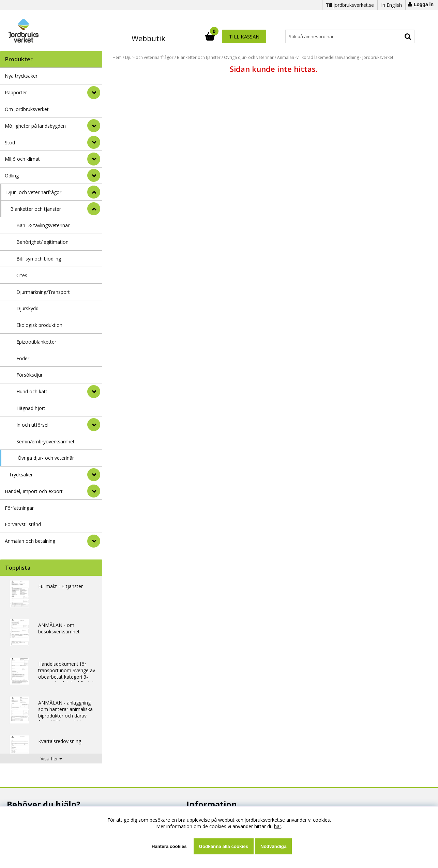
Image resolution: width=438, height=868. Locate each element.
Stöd (10, 143)
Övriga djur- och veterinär (46, 458)
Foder (23, 358)
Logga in (424, 4)
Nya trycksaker (21, 76)
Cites (22, 275)
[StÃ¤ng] (94, 192)
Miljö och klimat (22, 159)
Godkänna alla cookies (224, 846)
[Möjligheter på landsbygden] (94, 126)
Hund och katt (32, 391)
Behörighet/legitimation (42, 242)
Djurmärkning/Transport (43, 292)
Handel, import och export (34, 491)
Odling (12, 176)
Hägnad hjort (31, 408)
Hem (117, 57)
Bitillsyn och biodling (39, 259)
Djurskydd (27, 308)
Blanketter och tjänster (36, 209)
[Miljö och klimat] (94, 159)
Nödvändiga (273, 846)
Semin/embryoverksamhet (46, 441)
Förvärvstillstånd (23, 524)
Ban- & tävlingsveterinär (43, 225)
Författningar (19, 508)
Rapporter (16, 92)
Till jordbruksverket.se (350, 5)
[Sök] (249, 36)
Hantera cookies (169, 846)
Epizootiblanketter (36, 342)
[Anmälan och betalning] (94, 541)
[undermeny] (94, 392)
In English (391, 5)
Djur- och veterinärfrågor (34, 192)
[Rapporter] (94, 93)
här (278, 826)
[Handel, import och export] (94, 491)
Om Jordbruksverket (27, 109)
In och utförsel (32, 425)
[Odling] (94, 175)
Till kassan (392, 36)
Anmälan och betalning (30, 541)
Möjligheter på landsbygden (35, 126)
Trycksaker (21, 475)
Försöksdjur (29, 375)
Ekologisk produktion (39, 325)
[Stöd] (94, 142)
